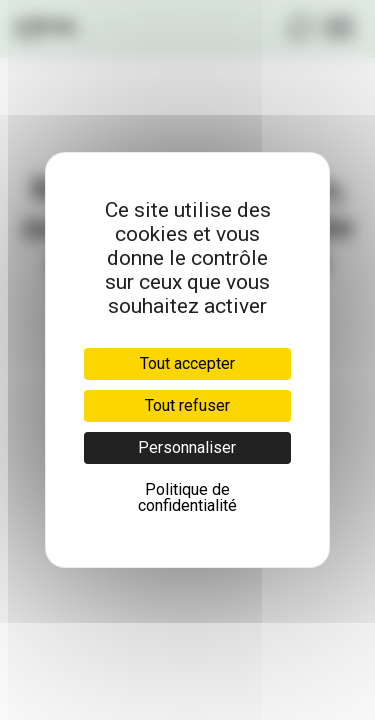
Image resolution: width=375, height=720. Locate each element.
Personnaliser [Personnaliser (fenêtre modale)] (187, 447)
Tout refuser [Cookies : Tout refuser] (187, 405)
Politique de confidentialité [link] (187, 497)
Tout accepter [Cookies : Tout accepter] (187, 363)
